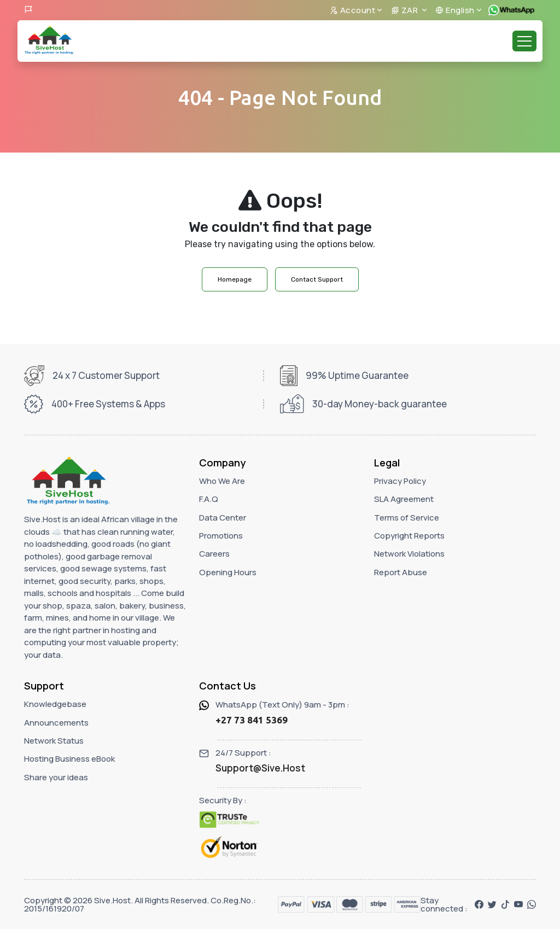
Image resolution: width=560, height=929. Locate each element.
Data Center (223, 518)
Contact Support (317, 279)
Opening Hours (228, 572)
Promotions (221, 536)
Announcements (56, 723)
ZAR (406, 10)
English (455, 10)
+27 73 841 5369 (252, 720)
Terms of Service (407, 518)
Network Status (54, 741)
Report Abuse (401, 572)
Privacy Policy (400, 481)
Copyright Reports (409, 536)
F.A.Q (209, 499)
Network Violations (409, 554)
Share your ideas (56, 777)
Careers (214, 554)
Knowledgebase (55, 704)
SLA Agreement (404, 499)
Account (353, 10)
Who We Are (222, 481)
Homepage (235, 279)
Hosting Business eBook (69, 759)
